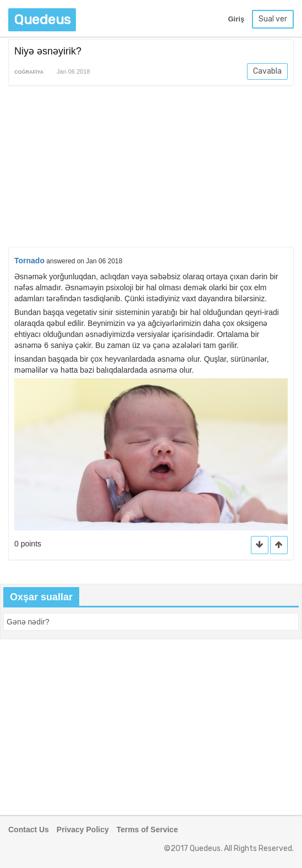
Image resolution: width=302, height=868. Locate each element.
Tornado (29, 261)
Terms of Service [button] (147, 830)
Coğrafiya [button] (29, 72)
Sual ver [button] (273, 19)
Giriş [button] (236, 19)
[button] (279, 545)
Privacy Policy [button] (83, 830)
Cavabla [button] (267, 71)
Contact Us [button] (29, 830)
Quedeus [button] (42, 20)
